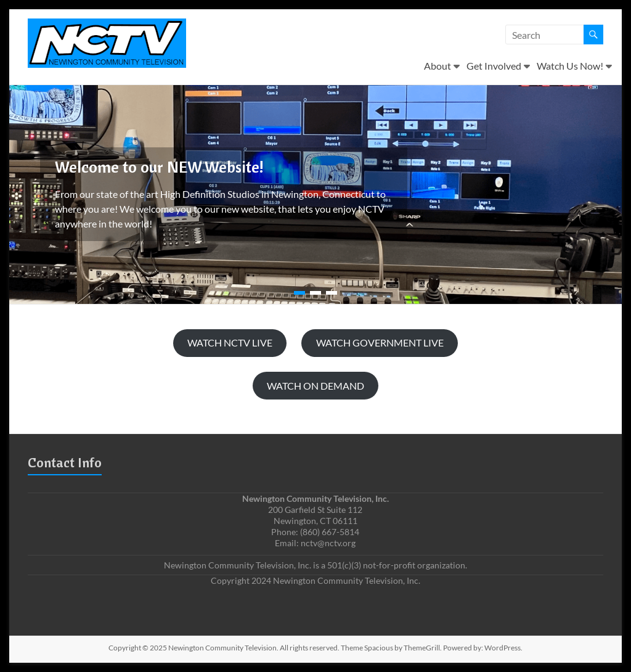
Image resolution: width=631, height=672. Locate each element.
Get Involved (494, 66)
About (438, 66)
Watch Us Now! (570, 66)
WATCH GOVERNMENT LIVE (380, 342)
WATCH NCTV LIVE (230, 342)
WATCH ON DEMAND (315, 386)
